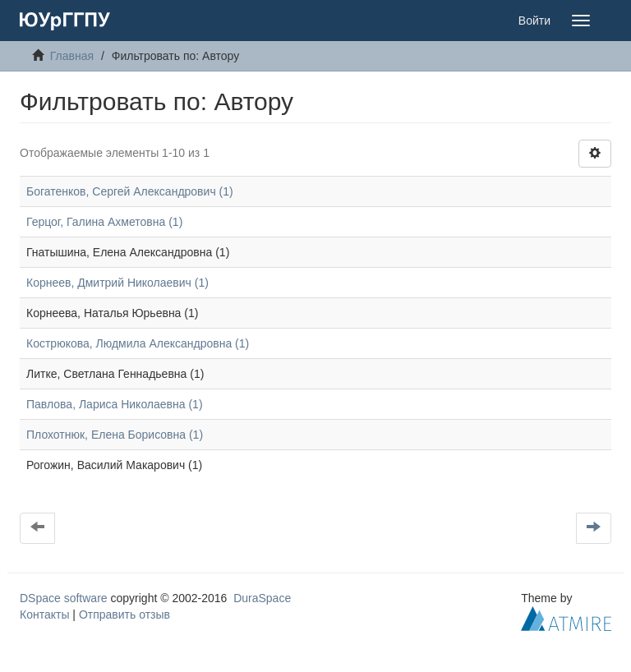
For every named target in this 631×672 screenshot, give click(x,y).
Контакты (44, 614)
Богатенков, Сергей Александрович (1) (130, 191)
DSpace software (64, 598)
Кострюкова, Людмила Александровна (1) (138, 343)
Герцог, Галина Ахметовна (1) (104, 222)
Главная (72, 56)
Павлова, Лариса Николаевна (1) (115, 404)
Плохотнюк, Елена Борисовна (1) (115, 435)
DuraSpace (262, 598)
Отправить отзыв (124, 614)
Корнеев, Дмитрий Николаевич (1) (117, 283)
